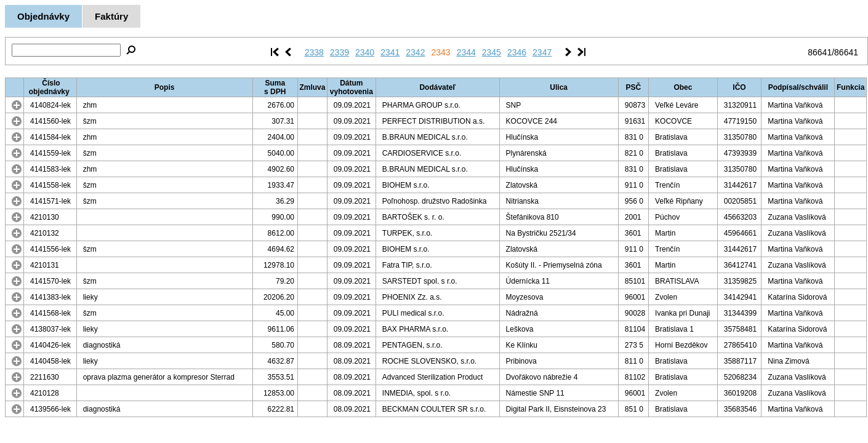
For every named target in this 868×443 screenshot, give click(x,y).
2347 (542, 52)
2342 (415, 52)
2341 (390, 52)
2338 (314, 52)
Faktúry (111, 16)
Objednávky (43, 16)
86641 (820, 52)
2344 (466, 52)
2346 (517, 52)
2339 (340, 52)
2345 (492, 52)
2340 (365, 52)
